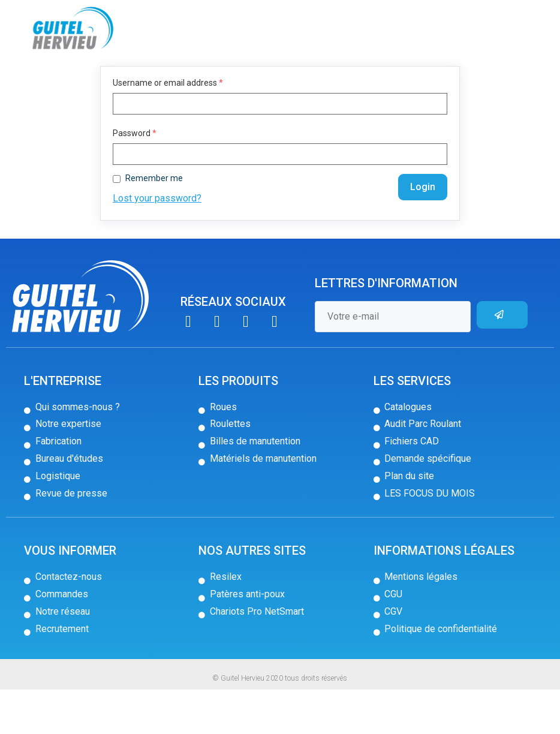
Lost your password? (157, 243)
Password (135, 178)
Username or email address (168, 127)
